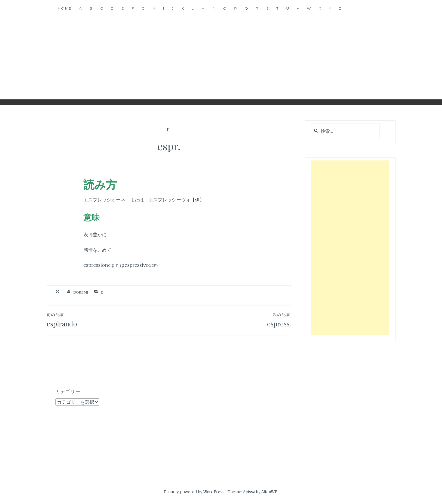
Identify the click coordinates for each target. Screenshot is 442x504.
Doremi (81, 292)
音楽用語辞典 (221, 54)
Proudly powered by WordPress (194, 492)
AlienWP (269, 492)
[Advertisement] (350, 248)
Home (65, 8)
